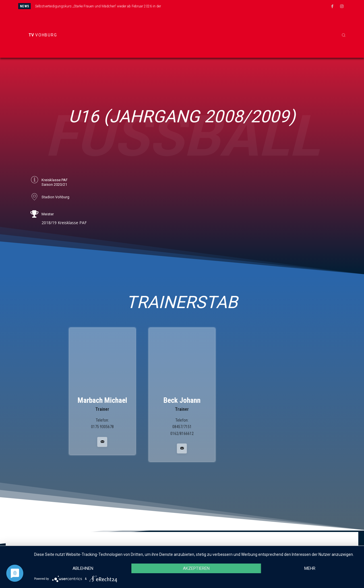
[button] (344, 35)
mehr (310, 568)
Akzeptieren (196, 568)
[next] (207, 6)
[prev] (197, 6)
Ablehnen (83, 568)
